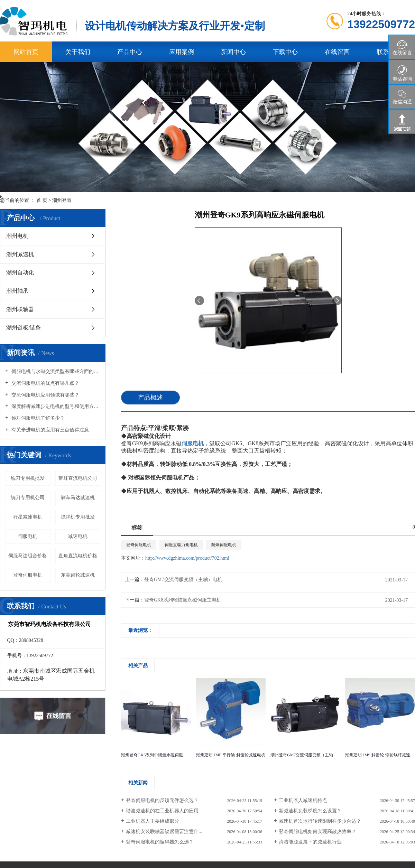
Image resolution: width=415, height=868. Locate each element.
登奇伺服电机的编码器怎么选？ (160, 842)
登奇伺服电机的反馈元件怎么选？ (162, 800)
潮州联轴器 (20, 309)
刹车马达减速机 (78, 498)
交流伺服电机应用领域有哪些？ (45, 395)
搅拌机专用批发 (78, 517)
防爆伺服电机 (224, 545)
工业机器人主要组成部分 (153, 821)
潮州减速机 (20, 254)
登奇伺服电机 (139, 545)
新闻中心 (233, 52)
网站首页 (26, 52)
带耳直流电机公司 (78, 478)
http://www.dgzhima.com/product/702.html (187, 558)
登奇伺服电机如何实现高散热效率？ (317, 832)
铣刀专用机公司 (28, 498)
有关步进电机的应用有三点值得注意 (49, 430)
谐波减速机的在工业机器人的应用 (162, 811)
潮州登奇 (62, 200)
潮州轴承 (17, 291)
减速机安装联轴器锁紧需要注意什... (164, 832)
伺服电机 (28, 536)
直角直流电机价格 (78, 556)
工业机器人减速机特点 (303, 800)
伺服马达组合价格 (28, 556)
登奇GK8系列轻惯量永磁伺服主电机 (183, 600)
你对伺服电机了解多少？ (37, 418)
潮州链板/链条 (24, 328)
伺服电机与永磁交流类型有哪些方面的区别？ (55, 371)
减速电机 (78, 536)
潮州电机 (17, 236)
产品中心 (130, 52)
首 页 (42, 200)
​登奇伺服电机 (28, 575)
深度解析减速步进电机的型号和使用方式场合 (55, 406)
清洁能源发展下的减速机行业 (310, 842)
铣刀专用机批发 (28, 478)
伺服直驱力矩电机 (181, 545)
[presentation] (199, 301)
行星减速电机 (28, 517)
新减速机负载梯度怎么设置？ (310, 811)
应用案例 (182, 52)
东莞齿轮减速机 (78, 575)
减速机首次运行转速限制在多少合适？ (320, 821)
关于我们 (78, 52)
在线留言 (337, 52)
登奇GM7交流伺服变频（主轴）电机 (183, 580)
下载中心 (285, 52)
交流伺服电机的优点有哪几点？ (45, 383)
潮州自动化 (20, 273)
